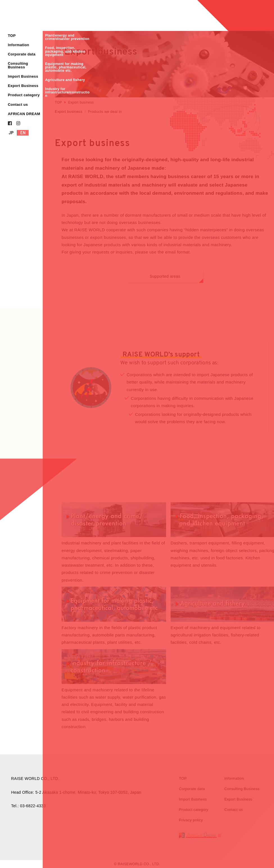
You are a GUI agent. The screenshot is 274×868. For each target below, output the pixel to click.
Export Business (23, 86)
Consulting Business (18, 65)
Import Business (23, 76)
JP (11, 133)
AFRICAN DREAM (24, 114)
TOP (12, 36)
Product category (24, 95)
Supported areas (176, 279)
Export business (69, 112)
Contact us (18, 105)
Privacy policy (191, 821)
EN (23, 133)
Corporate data (22, 54)
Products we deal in (105, 112)
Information (19, 45)
